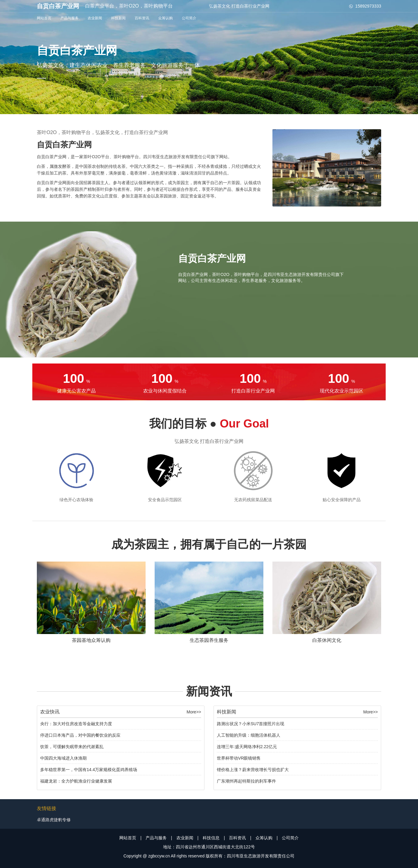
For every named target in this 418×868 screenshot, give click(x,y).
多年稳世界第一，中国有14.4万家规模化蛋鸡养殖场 (89, 770)
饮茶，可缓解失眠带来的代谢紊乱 (72, 747)
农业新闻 (95, 18)
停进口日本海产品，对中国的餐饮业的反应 (80, 735)
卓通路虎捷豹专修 (54, 820)
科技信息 (211, 838)
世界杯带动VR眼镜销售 (239, 758)
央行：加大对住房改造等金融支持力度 (76, 724)
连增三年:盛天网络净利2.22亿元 (247, 747)
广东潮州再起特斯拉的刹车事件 (246, 781)
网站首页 (44, 18)
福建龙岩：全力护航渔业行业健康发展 (76, 781)
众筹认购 (166, 18)
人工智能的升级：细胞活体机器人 (249, 735)
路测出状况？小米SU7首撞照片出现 (251, 724)
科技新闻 (118, 18)
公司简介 (189, 18)
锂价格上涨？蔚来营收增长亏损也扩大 (253, 770)
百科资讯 (142, 18)
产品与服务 (69, 18)
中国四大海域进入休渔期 (63, 758)
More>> (194, 712)
